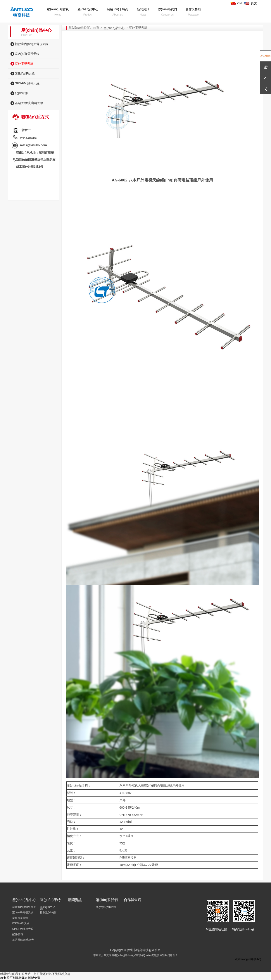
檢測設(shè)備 (48, 912)
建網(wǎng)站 (243, 959)
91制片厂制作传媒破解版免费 (20, 978)
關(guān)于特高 (117, 9)
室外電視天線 (24, 64)
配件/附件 (21, 93)
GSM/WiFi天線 (25, 73)
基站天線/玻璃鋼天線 (29, 103)
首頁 (96, 28)
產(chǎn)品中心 (88, 9)
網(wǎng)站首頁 (58, 9)
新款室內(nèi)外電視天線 (32, 44)
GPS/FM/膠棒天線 (27, 83)
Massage (193, 15)
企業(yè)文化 (47, 907)
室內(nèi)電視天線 (27, 54)
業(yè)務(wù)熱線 (106, 907)
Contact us (167, 15)
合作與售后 (193, 9)
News (143, 15)
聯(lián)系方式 (35, 117)
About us (118, 15)
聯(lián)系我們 (167, 9)
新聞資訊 (143, 9)
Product (88, 15)
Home (58, 15)
